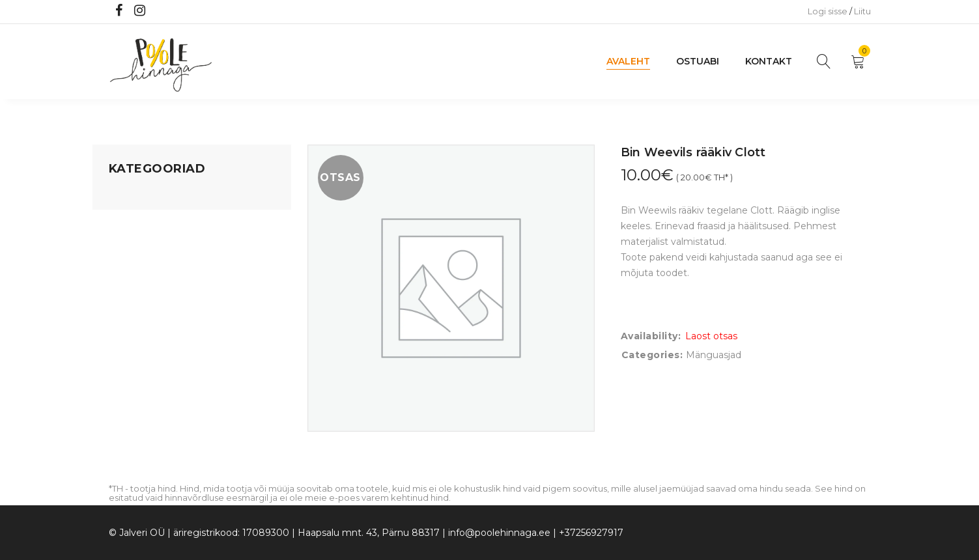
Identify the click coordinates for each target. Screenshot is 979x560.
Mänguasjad (136, 196)
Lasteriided (134, 344)
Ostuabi (698, 61)
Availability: (651, 336)
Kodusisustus (139, 245)
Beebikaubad (139, 295)
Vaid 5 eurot (135, 394)
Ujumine (128, 369)
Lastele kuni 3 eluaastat (162, 270)
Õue (119, 320)
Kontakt (769, 61)
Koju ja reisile (138, 221)
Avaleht (628, 61)
